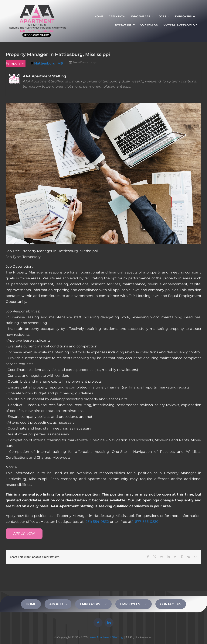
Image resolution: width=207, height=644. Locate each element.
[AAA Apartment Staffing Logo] (38, 7)
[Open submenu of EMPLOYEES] (148, 604)
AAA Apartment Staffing (107, 637)
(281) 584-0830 (97, 522)
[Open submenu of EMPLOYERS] (108, 604)
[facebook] (98, 623)
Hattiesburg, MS (48, 63)
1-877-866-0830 (145, 522)
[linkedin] (109, 623)
